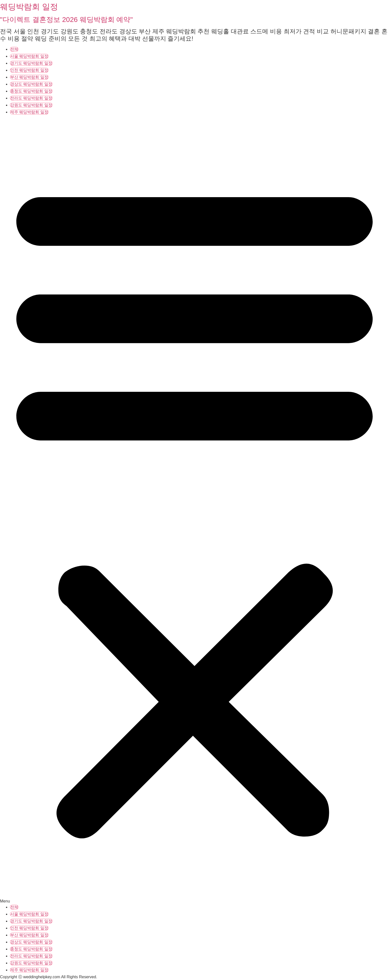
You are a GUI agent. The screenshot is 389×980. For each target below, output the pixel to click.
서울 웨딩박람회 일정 (29, 56)
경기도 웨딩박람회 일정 (31, 63)
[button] (194, 510)
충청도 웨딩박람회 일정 (31, 91)
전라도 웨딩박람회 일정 (31, 98)
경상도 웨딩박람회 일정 (31, 84)
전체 (14, 49)
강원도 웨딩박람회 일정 (31, 105)
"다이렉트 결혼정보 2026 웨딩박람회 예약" (66, 20)
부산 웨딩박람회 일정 (29, 77)
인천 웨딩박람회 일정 (29, 70)
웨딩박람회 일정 (29, 7)
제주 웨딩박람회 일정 (29, 112)
